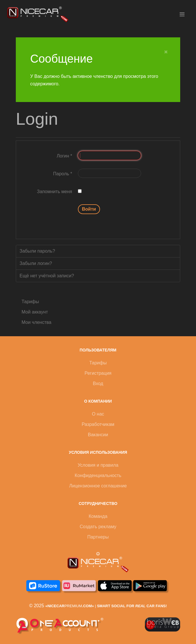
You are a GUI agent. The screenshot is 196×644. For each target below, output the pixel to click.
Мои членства (36, 322)
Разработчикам (98, 424)
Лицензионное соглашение (98, 486)
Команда (98, 516)
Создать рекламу (98, 527)
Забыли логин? (36, 263)
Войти (89, 209)
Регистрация (98, 373)
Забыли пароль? (37, 251)
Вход (98, 383)
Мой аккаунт (35, 312)
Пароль (63, 174)
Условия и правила (98, 465)
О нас (98, 414)
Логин (64, 156)
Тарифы (30, 302)
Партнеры (98, 537)
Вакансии (98, 435)
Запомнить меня (55, 192)
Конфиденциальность (98, 475)
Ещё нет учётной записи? (47, 276)
